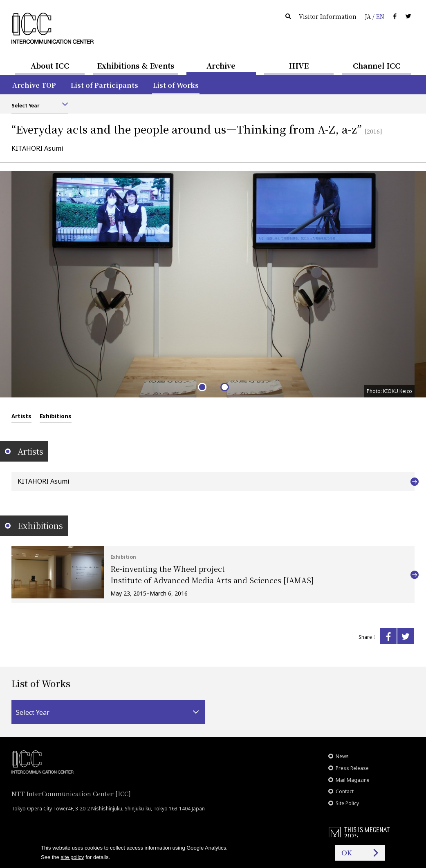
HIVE (299, 65)
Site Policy (347, 803)
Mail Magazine (353, 780)
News (342, 756)
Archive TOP (34, 85)
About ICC (50, 65)
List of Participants (104, 85)
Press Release (352, 768)
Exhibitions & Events (136, 65)
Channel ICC (377, 65)
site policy (72, 857)
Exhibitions (56, 416)
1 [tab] (202, 387)
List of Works (176, 85)
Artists (21, 416)
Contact (345, 791)
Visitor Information (328, 16)
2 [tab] (224, 387)
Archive (221, 65)
